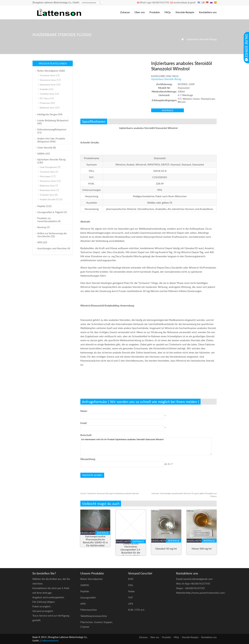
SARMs (41, 154)
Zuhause (125, 12)
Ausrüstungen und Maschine (52, 248)
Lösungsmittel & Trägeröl (50, 212)
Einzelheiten (88, 533)
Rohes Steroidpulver (48, 71)
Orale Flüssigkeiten (48, 167)
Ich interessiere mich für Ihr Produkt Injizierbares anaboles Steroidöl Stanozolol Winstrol (146, 446)
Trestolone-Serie (47, 75)
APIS (40, 242)
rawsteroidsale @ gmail (184, 2)
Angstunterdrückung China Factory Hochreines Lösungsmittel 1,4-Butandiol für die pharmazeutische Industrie (131, 549)
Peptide (41, 206)
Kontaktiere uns (208, 12)
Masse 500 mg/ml (202, 548)
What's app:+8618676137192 (154, 2)
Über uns (140, 12)
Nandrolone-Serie (48, 85)
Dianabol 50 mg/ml (166, 548)
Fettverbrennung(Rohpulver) (52, 129)
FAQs (168, 12)
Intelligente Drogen (47, 114)
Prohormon (45, 103)
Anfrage (168, 110)
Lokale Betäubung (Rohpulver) (53, 120)
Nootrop (42, 227)
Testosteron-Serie (48, 80)
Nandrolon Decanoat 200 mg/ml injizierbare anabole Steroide (109, 493)
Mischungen (45, 176)
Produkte (155, 12)
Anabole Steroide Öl (49, 199)
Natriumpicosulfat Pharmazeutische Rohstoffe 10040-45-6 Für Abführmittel (95, 541)
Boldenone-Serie (47, 108)
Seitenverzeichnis (50, 641)
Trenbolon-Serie (47, 94)
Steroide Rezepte (185, 12)
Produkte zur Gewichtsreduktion (47, 220)
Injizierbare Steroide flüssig (202, 39)
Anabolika (44, 89)
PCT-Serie (44, 98)
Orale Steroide (45, 148)
